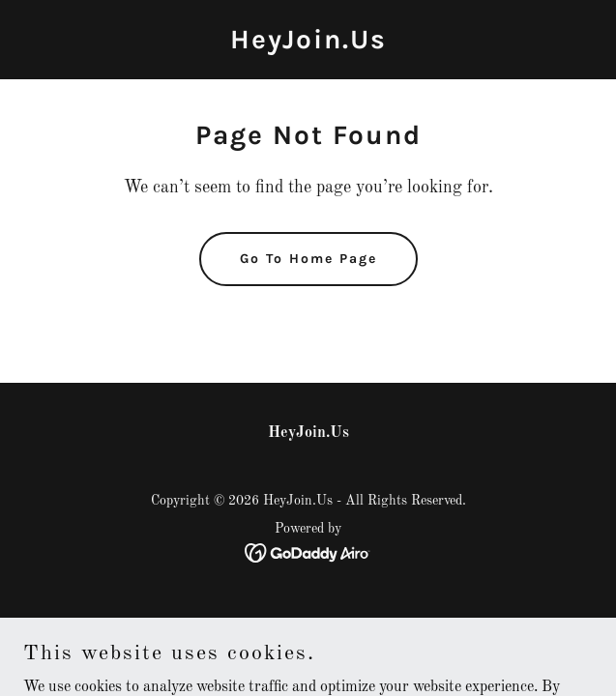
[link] (308, 44)
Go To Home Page (308, 259)
